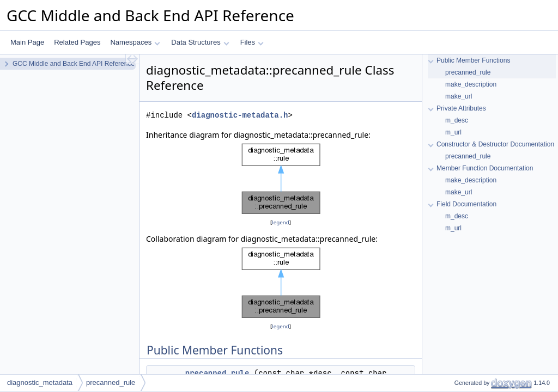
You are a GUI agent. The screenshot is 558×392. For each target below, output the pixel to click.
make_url (459, 96)
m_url (453, 132)
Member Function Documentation (485, 168)
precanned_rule (217, 373)
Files (252, 42)
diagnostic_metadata (40, 382)
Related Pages (77, 42)
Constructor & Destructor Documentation (495, 144)
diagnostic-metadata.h (240, 115)
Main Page (27, 42)
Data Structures (200, 42)
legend (281, 222)
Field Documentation (466, 204)
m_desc (457, 120)
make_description (471, 84)
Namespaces (135, 42)
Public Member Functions (473, 60)
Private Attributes (461, 108)
